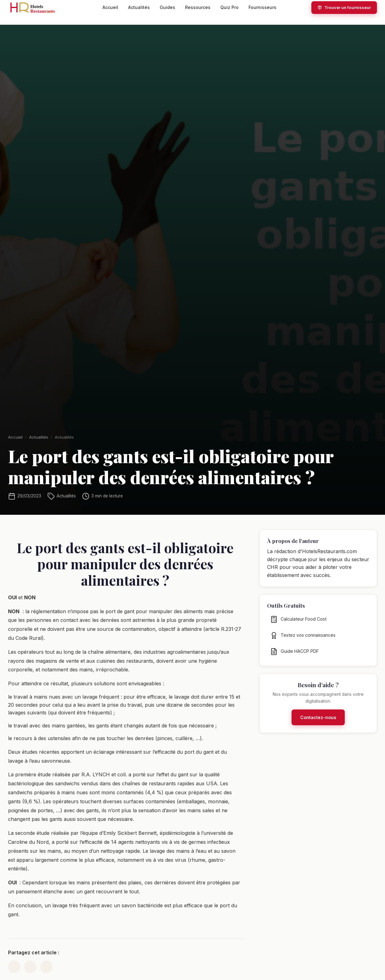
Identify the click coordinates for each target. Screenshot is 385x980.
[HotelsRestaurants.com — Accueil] (38, 7)
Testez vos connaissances (303, 639)
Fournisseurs (262, 7)
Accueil (110, 7)
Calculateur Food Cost (298, 623)
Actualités (139, 7)
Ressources (198, 7)
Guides (167, 7)
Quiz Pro (229, 7)
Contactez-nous (318, 721)
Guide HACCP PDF (294, 655)
